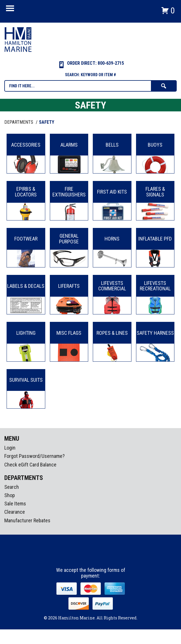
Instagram (91, 557)
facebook (80, 557)
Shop (10, 495)
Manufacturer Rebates (27, 520)
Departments (19, 122)
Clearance (15, 512)
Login (10, 448)
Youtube (101, 557)
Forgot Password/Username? (35, 456)
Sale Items (15, 504)
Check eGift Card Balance (30, 465)
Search (12, 487)
